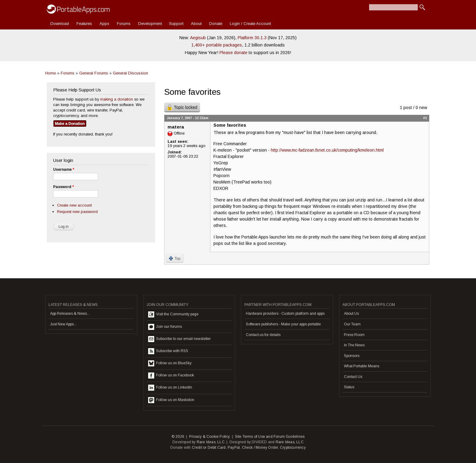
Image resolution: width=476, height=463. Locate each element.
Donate (216, 24)
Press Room (354, 335)
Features (84, 24)
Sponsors (352, 356)
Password (63, 187)
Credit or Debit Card (209, 448)
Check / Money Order (260, 448)
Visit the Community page (173, 314)
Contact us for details (263, 335)
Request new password (77, 212)
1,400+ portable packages (217, 45)
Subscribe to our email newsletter (179, 339)
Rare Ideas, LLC (211, 442)
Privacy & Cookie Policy (210, 437)
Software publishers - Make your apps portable (283, 324)
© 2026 (178, 437)
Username (64, 170)
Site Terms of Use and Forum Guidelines (270, 437)
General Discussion (131, 73)
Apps (104, 24)
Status (349, 387)
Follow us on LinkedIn (170, 388)
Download (60, 24)
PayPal (234, 448)
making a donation (117, 99)
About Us (351, 314)
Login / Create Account (250, 24)
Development (150, 24)
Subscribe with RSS (168, 351)
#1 (425, 118)
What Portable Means (362, 366)
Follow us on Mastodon (171, 400)
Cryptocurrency (293, 448)
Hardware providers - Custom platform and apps (285, 314)
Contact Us (353, 377)
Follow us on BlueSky (170, 363)
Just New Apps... (63, 324)
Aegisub (198, 38)
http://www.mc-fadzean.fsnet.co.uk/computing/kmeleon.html (327, 150)
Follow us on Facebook (171, 376)
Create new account (74, 205)
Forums (124, 24)
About (196, 24)
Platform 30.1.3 (252, 38)
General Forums (94, 73)
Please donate (233, 53)
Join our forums (165, 327)
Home (51, 73)
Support (176, 24)
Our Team (352, 324)
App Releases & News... (70, 314)
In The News (354, 345)
